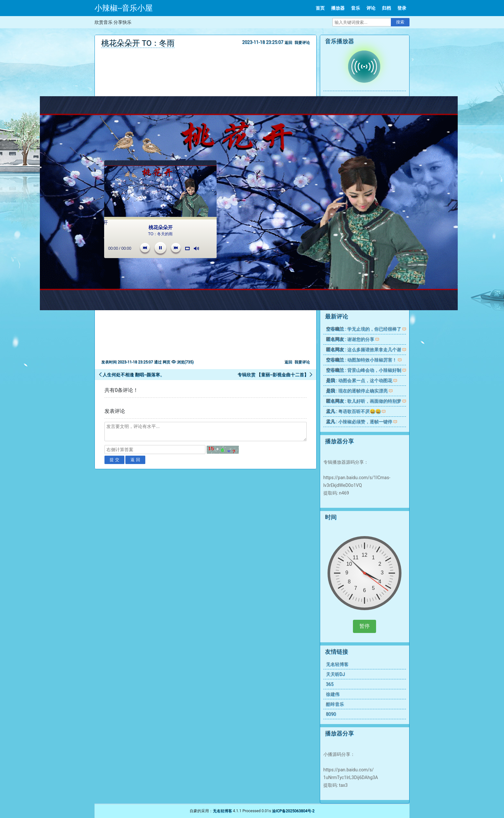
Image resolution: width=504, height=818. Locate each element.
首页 (320, 8)
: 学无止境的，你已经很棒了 (364, 329)
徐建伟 (333, 694)
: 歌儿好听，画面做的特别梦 (364, 401)
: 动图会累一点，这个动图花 (359, 380)
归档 (386, 8)
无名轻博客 (337, 664)
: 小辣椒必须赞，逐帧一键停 (359, 422)
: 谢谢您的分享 (350, 339)
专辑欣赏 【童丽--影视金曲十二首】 (273, 375)
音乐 (355, 8)
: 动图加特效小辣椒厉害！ (361, 360)
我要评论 (302, 42)
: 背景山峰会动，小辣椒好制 (364, 370)
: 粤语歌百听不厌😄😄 (353, 411)
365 (330, 684)
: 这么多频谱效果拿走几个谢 (364, 349)
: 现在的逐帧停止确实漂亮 (357, 391)
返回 (288, 42)
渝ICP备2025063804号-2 (293, 811)
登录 (402, 8)
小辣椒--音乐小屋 (124, 8)
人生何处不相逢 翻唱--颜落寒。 (134, 375)
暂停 (364, 626)
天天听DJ (335, 674)
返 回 (135, 460)
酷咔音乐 (335, 704)
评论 (371, 8)
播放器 (338, 8)
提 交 (114, 460)
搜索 (400, 22)
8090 (331, 714)
